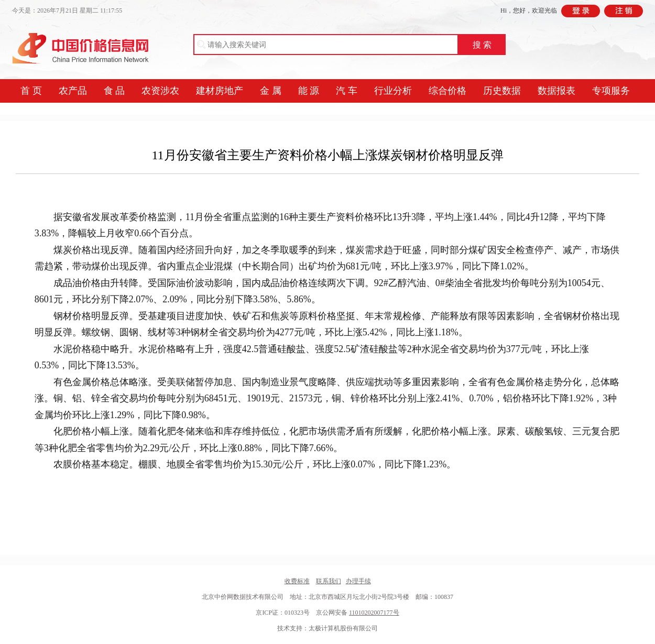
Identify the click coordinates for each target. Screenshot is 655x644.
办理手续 (358, 581)
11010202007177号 (374, 613)
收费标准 (297, 581)
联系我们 (329, 581)
